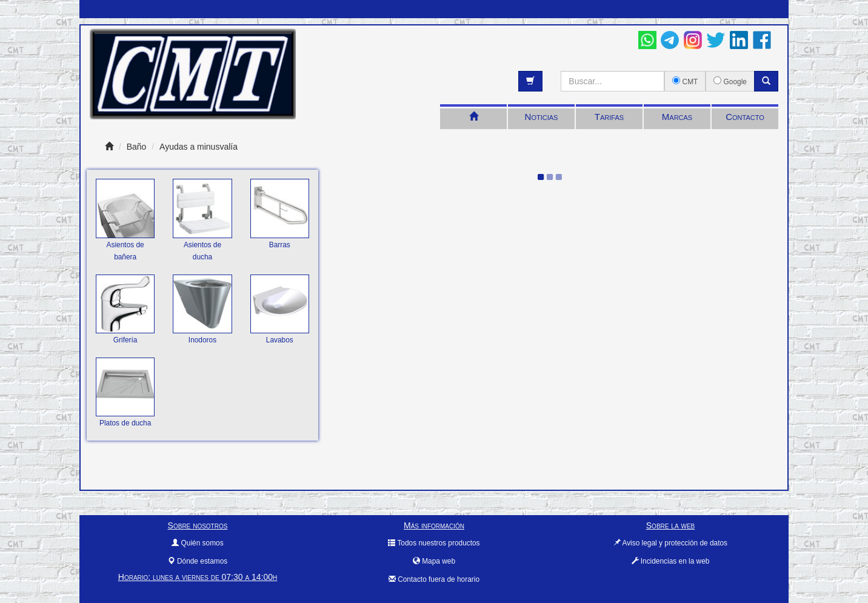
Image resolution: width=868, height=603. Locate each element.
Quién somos (197, 543)
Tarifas (609, 117)
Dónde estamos (198, 561)
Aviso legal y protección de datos (670, 543)
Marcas (677, 117)
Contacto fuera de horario (434, 579)
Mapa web (434, 561)
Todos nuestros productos (434, 543)
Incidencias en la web (671, 561)
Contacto (745, 117)
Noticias (542, 117)
